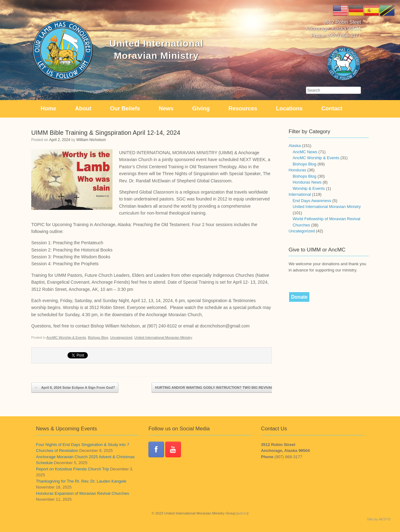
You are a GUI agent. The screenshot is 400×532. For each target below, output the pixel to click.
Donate (299, 297)
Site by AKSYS (379, 519)
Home (48, 109)
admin (242, 513)
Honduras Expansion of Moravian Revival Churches (82, 493)
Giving (201, 109)
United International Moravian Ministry (163, 337)
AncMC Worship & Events (66, 337)
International (300, 194)
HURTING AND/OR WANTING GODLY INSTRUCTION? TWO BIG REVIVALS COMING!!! (228, 388)
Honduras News (307, 182)
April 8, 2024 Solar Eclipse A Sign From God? (75, 388)
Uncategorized (121, 337)
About (83, 109)
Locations (289, 109)
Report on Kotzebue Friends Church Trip (72, 469)
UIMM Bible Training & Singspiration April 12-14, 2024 (106, 133)
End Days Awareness (312, 201)
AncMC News (305, 152)
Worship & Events (309, 188)
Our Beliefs (125, 109)
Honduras (297, 170)
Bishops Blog (98, 337)
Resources (243, 109)
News (166, 109)
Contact (332, 109)
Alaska (295, 146)
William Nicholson (91, 140)
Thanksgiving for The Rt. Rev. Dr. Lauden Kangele (81, 481)
